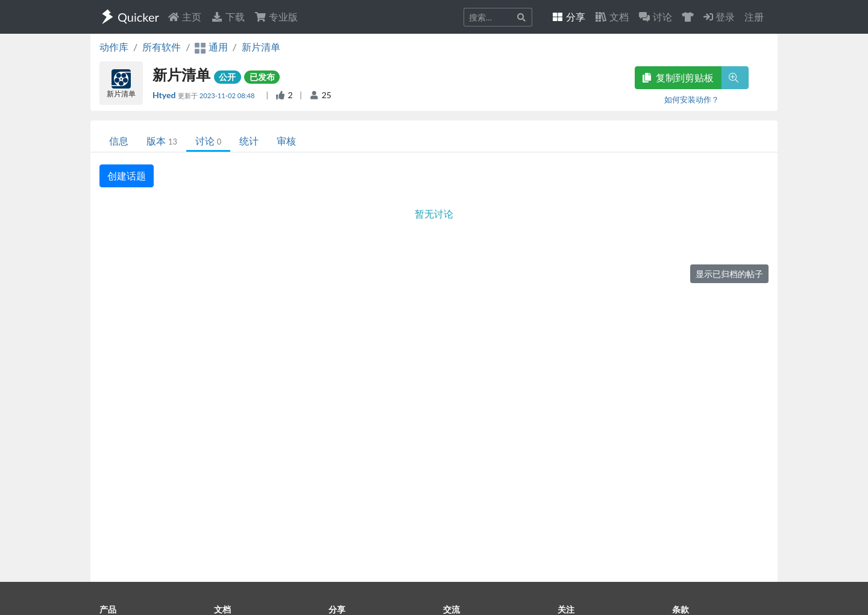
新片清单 (261, 47)
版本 (162, 141)
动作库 (114, 47)
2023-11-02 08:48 (228, 95)
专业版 (276, 17)
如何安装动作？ (692, 99)
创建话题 (127, 176)
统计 (249, 141)
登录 (719, 17)
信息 (119, 141)
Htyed (165, 95)
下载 (228, 17)
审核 (286, 141)
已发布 (262, 77)
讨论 (208, 141)
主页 (184, 17)
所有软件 (162, 47)
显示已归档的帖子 (729, 274)
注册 (754, 17)
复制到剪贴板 (678, 77)
